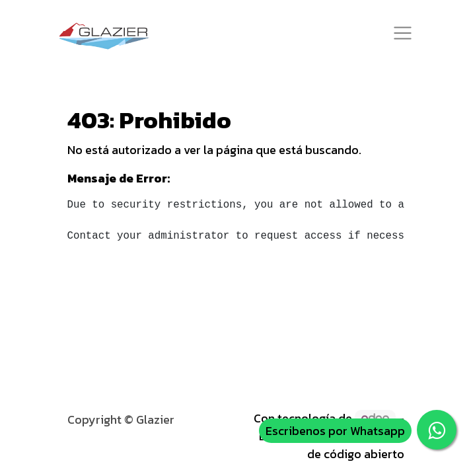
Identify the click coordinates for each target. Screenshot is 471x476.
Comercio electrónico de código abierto (345, 445)
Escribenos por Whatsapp (335, 431)
